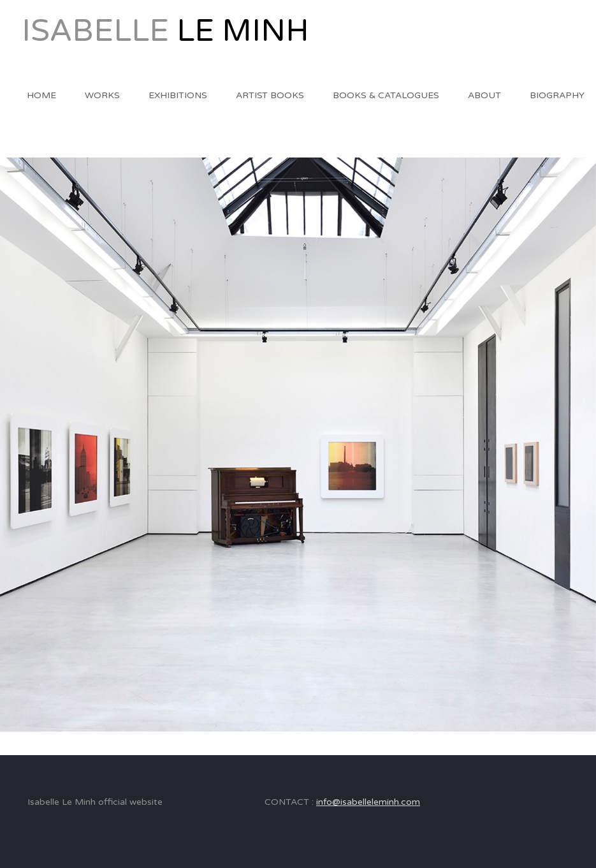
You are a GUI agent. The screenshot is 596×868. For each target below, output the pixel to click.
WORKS (102, 95)
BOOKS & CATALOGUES (386, 95)
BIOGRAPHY (557, 95)
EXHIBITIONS (178, 95)
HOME (41, 95)
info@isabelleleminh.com (368, 802)
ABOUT (484, 95)
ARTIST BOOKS (270, 95)
